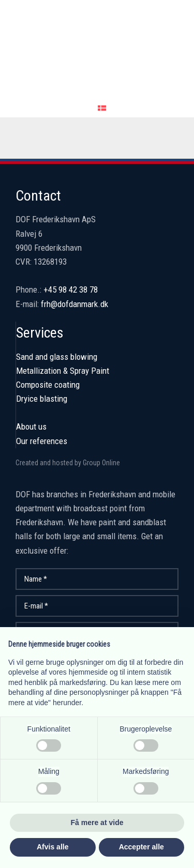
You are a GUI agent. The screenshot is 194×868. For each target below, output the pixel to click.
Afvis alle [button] (53, 847)
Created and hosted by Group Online (68, 463)
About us (31, 427)
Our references (42, 441)
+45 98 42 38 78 (71, 290)
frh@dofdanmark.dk (74, 304)
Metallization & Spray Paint (63, 371)
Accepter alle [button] (141, 847)
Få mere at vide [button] (97, 823)
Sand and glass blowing (57, 357)
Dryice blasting (42, 399)
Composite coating (48, 385)
